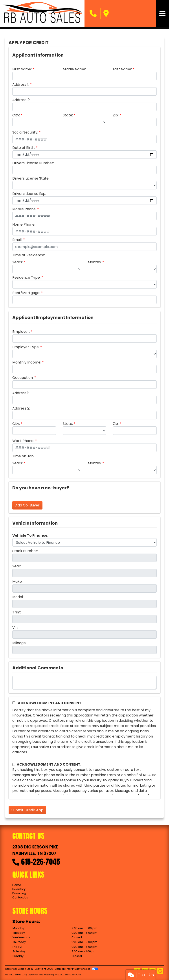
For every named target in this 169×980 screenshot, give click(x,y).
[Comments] (84, 683)
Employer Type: (26, 347)
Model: (18, 597)
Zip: (116, 115)
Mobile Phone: (24, 209)
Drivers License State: (31, 178)
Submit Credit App (27, 810)
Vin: (15, 628)
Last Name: (122, 69)
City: (16, 115)
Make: (17, 582)
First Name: (22, 69)
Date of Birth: (24, 148)
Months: (95, 262)
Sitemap (60, 969)
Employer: (21, 332)
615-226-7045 (40, 862)
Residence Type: (26, 277)
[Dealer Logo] (42, 14)
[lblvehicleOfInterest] (84, 542)
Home (17, 885)
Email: (17, 240)
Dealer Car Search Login (19, 969)
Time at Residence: (29, 255)
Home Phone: (24, 224)
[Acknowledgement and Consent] (14, 703)
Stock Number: (25, 551)
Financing (19, 893)
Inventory (19, 889)
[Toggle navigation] (162, 14)
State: (68, 115)
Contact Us (20, 897)
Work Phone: (23, 441)
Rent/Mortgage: (26, 293)
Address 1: (21, 85)
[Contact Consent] (14, 764)
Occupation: (23, 378)
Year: (17, 566)
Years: (17, 262)
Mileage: (19, 643)
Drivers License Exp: (29, 194)
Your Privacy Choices (82, 969)
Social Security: (25, 132)
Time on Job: (23, 456)
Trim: (17, 612)
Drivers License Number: (33, 163)
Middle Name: (74, 69)
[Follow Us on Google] (160, 971)
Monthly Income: (27, 362)
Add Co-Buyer (27, 505)
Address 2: (21, 100)
